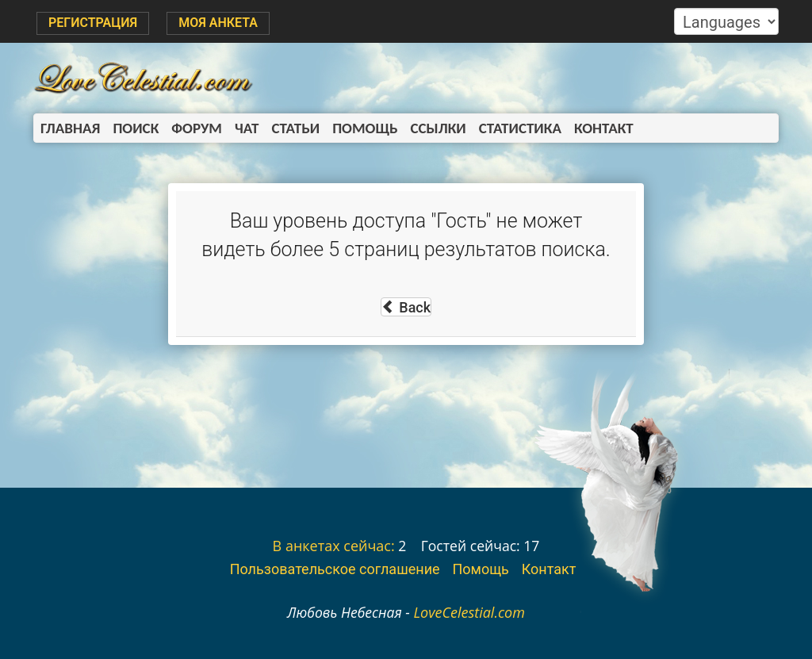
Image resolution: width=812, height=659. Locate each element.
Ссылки (439, 128)
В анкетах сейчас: (334, 546)
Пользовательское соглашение (335, 569)
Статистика (520, 128)
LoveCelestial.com (469, 612)
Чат (247, 128)
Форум (197, 128)
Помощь (365, 128)
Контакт (604, 128)
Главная (70, 128)
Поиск (136, 128)
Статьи (295, 128)
